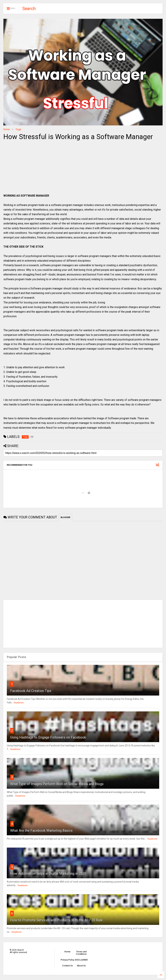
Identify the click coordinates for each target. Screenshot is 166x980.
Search (29, 9)
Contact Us (68, 966)
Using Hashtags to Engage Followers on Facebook (48, 737)
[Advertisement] (32, 168)
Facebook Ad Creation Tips (31, 691)
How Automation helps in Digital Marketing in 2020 (48, 874)
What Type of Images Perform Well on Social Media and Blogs (57, 784)
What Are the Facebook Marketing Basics (41, 831)
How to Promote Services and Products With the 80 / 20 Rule (56, 920)
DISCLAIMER (81, 960)
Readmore (19, 703)
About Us (81, 966)
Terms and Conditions (81, 953)
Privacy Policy (67, 960)
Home (7, 129)
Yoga (18, 129)
